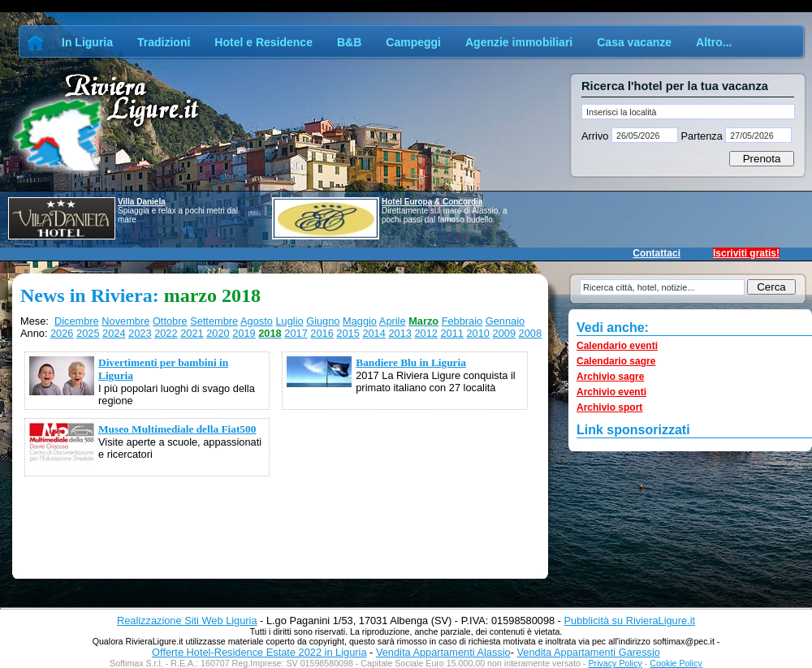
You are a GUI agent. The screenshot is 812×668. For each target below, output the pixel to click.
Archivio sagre (610, 377)
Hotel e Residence (263, 42)
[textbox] (688, 112)
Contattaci (657, 253)
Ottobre (170, 321)
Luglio (289, 321)
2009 (504, 333)
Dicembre (77, 321)
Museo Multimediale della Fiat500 (177, 429)
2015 (348, 333)
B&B (349, 42)
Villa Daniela (142, 202)
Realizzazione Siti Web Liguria (187, 621)
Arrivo (596, 136)
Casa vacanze (634, 42)
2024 (114, 333)
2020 (218, 333)
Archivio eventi (611, 392)
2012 (425, 333)
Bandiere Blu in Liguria (411, 362)
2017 (296, 333)
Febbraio (462, 321)
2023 (140, 333)
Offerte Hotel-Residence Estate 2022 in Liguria (259, 652)
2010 (478, 333)
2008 (530, 333)
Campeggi (413, 42)
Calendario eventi (617, 346)
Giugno (323, 321)
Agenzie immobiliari (519, 42)
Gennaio (505, 321)
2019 (244, 333)
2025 (88, 333)
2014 (374, 333)
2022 (166, 333)
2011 (451, 333)
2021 (192, 333)
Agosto (257, 321)
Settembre (214, 321)
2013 (400, 333)
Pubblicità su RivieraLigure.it (630, 621)
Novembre (125, 321)
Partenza (702, 136)
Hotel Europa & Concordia (432, 202)
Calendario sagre (616, 361)
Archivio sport (609, 407)
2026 (62, 333)
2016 (322, 333)
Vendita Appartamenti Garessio (588, 652)
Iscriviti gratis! (746, 253)
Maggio (360, 321)
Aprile (393, 321)
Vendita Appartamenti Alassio (443, 652)
